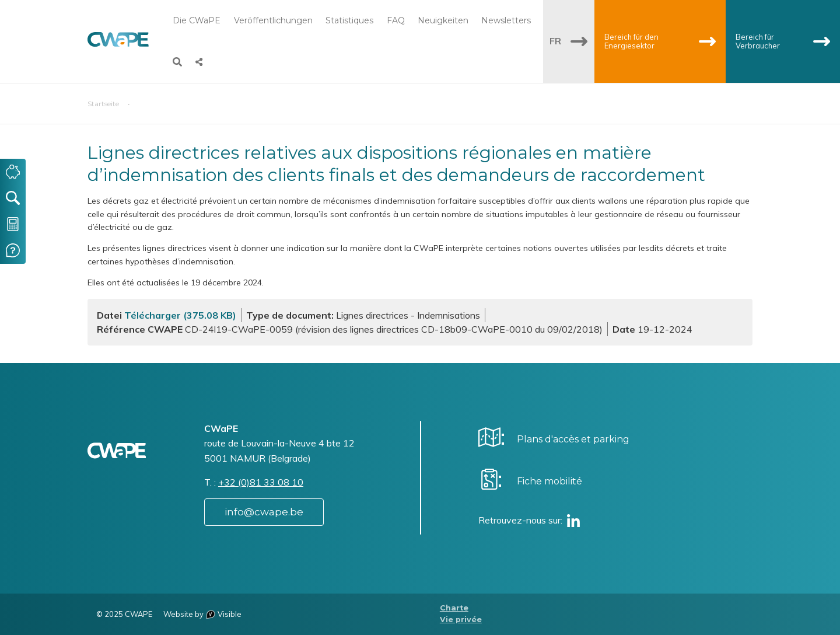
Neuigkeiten (443, 20)
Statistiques (349, 20)
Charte (454, 608)
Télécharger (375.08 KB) (180, 315)
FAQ (396, 20)
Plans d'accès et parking (573, 439)
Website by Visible (202, 614)
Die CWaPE (197, 20)
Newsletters (506, 20)
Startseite (103, 104)
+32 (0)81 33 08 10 (261, 482)
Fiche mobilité (549, 481)
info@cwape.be (264, 512)
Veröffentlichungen (273, 20)
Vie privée (461, 620)
